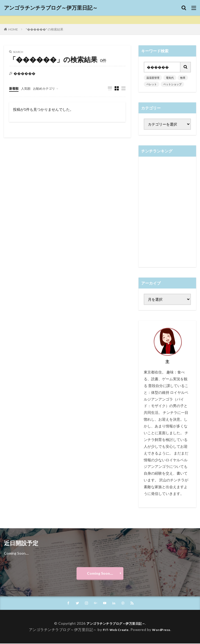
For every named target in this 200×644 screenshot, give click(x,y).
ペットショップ (172, 84)
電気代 (170, 78)
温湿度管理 (153, 78)
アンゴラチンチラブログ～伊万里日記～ (51, 8)
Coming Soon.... (100, 573)
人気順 (28, 88)
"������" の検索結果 (45, 29)
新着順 (15, 88)
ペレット (152, 84)
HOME (13, 29)
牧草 (183, 78)
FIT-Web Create (114, 630)
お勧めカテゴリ (49, 88)
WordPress (163, 630)
